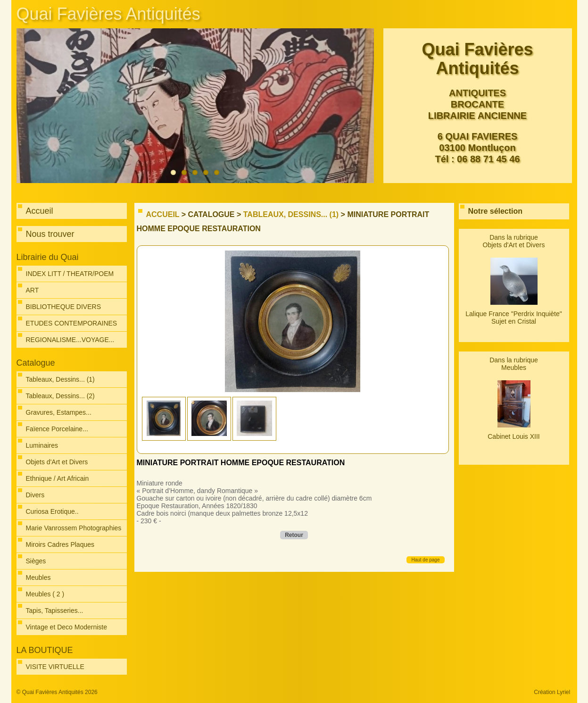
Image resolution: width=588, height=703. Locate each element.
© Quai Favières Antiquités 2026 (57, 692)
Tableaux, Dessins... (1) (291, 214)
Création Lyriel (552, 692)
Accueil (163, 214)
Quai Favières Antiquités (108, 14)
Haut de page (425, 560)
